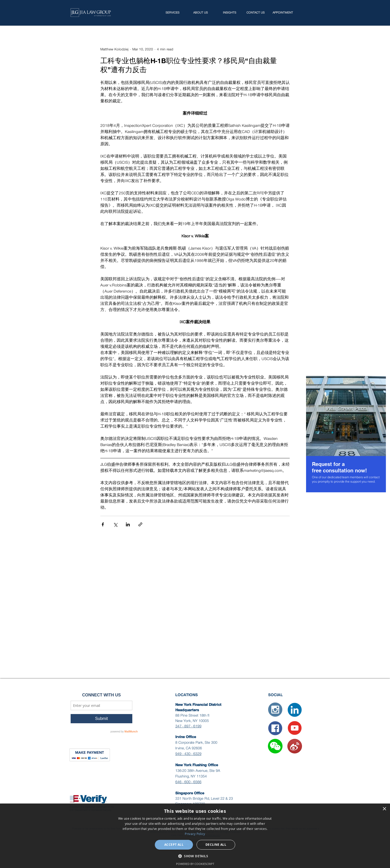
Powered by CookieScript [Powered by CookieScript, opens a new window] (195, 864)
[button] (275, 746)
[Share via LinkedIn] (128, 524)
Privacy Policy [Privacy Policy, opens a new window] (195, 834)
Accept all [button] (174, 845)
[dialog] (195, 836)
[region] (346, 434)
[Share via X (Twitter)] (115, 524)
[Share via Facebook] (103, 524)
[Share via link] (140, 524)
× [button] (384, 809)
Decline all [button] (216, 845)
